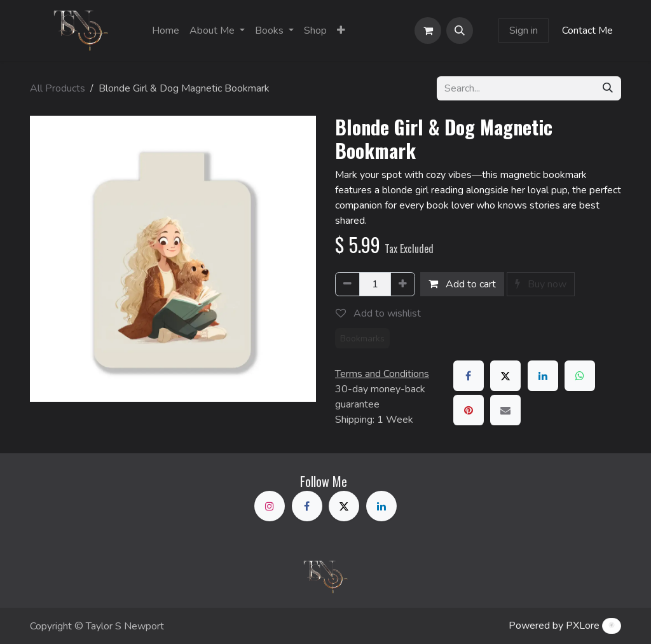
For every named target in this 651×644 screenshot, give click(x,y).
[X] (505, 376)
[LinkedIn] (543, 376)
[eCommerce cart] (428, 31)
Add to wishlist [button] (378, 313)
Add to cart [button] (462, 284)
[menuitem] (166, 31)
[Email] (505, 410)
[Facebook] (469, 376)
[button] (460, 31)
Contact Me (587, 31)
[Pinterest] (469, 410)
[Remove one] (347, 284)
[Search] (608, 88)
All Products (58, 88)
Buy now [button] (541, 284)
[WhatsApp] (580, 376)
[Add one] (403, 284)
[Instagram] (270, 506)
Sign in (524, 31)
